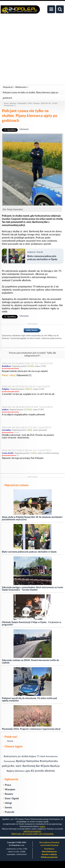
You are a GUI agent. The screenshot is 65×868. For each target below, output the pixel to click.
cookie (42, 826)
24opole (10, 741)
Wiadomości (21, 87)
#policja (55, 766)
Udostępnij (24, 129)
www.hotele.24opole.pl (49, 845)
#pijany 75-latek (37, 757)
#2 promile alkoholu (43, 771)
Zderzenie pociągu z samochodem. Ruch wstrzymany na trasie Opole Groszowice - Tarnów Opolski (32, 589)
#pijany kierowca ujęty (18, 771)
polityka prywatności (32, 831)
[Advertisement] (32, 51)
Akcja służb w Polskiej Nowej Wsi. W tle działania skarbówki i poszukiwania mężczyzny (32, 518)
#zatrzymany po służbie (16, 756)
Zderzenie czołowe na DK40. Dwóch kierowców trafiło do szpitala (30, 662)
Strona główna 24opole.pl (49, 842)
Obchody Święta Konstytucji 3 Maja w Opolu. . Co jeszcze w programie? (31, 624)
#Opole (45, 766)
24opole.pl (8, 87)
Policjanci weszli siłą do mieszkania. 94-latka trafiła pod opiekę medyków (29, 700)
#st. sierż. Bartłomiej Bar (25, 766)
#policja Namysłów (28, 761)
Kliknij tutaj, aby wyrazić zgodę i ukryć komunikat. (33, 834)
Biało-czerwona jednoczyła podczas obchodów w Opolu (29, 552)
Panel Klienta (49, 849)
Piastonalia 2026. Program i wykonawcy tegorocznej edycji (31, 729)
